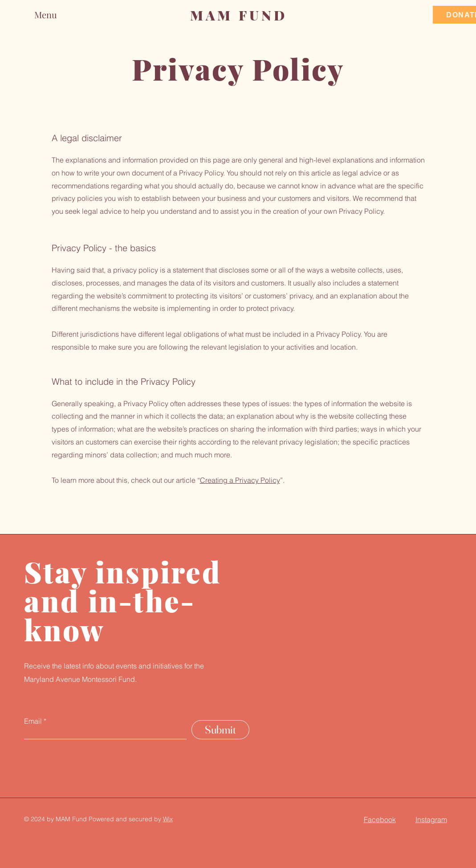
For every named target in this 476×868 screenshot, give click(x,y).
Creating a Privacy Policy (240, 480)
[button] (55, 14)
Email (33, 721)
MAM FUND (239, 15)
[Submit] (220, 730)
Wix (168, 819)
